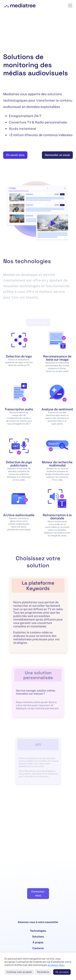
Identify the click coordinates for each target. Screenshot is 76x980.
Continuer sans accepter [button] (19, 972)
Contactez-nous (38, 890)
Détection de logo (19, 356)
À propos (38, 942)
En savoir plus (15, 157)
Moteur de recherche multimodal (57, 464)
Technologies (38, 931)
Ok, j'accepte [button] (62, 972)
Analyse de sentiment (57, 409)
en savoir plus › (56, 965)
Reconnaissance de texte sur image (57, 358)
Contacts (38, 948)
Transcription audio (19, 409)
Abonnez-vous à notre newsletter (38, 922)
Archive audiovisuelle (19, 515)
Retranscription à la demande (57, 517)
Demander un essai (57, 157)
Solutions (38, 937)
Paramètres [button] (43, 972)
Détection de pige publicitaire (19, 464)
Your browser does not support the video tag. (38, 35)
